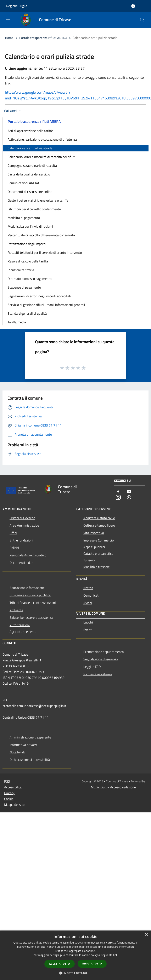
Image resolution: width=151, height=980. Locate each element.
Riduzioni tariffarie (21, 270)
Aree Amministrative (24, 525)
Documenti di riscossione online (30, 192)
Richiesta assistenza (98, 674)
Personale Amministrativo (28, 555)
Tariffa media (17, 322)
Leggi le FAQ (92, 667)
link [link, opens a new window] (115, 955)
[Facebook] (118, 492)
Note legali (17, 752)
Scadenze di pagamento (24, 287)
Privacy (9, 793)
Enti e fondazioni (21, 540)
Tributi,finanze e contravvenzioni (33, 603)
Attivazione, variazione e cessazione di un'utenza (42, 139)
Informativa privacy (23, 745)
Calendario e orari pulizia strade (30, 148)
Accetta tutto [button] (60, 964)
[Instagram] (118, 498)
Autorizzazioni (20, 625)
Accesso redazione (123, 787)
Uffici (13, 533)
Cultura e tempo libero (99, 525)
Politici (14, 548)
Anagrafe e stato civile (99, 518)
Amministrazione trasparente (30, 737)
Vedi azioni (13, 111)
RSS (7, 781)
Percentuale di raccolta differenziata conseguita (41, 235)
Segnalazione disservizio (100, 659)
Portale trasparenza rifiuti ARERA (43, 38)
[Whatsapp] (129, 498)
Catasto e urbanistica (98, 553)
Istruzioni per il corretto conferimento (34, 209)
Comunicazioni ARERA (23, 183)
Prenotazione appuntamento (104, 652)
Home (9, 38)
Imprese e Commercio (99, 540)
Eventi (88, 630)
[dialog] (75, 955)
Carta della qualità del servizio (29, 174)
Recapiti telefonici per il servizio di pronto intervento (45, 253)
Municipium (99, 787)
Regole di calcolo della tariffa (28, 261)
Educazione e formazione (27, 588)
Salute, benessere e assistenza (31, 617)
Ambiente (16, 610)
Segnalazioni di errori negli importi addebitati (39, 296)
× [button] (146, 935)
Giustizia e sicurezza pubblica (30, 595)
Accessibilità (13, 787)
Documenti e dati (22, 563)
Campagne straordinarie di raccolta (32, 166)
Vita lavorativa (94, 533)
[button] (75, 973)
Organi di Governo (22, 518)
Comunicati (91, 595)
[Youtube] (129, 492)
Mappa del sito (14, 805)
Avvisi (88, 603)
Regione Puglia (17, 6)
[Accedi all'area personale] (133, 6)
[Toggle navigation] (8, 19)
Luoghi (88, 622)
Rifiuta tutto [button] (92, 964)
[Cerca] (142, 20)
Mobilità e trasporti (97, 567)
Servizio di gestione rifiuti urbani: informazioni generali (46, 305)
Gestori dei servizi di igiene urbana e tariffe (38, 200)
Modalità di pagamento (24, 218)
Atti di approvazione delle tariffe (30, 131)
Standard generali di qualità (27, 313)
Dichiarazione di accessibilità (30, 760)
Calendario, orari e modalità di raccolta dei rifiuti (42, 157)
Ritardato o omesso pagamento (30, 279)
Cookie (9, 799)
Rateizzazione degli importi (27, 244)
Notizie (88, 588)
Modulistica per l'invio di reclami (30, 226)
